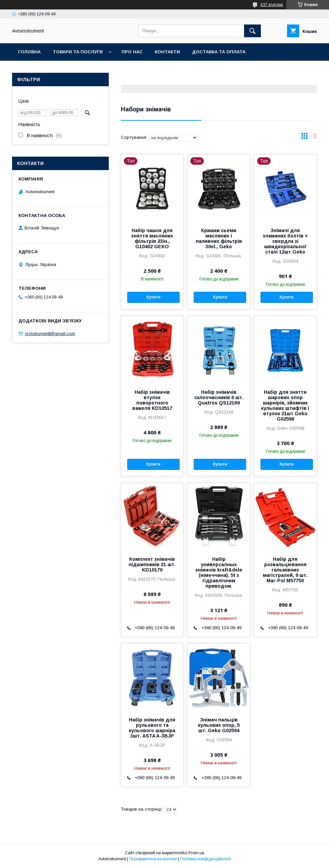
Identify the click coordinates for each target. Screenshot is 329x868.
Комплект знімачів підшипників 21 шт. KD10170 (152, 564)
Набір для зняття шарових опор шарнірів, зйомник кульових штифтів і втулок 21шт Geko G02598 (285, 405)
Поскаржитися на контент (153, 859)
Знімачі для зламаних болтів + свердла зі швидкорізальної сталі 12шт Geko (285, 241)
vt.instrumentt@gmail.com (50, 334)
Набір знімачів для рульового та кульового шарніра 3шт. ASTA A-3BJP (152, 728)
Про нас (132, 52)
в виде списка (314, 138)
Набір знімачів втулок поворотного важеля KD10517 (152, 400)
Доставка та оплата (219, 52)
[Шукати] (252, 31)
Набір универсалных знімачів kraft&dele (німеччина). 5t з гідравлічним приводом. (219, 573)
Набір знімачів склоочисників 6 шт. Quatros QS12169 (219, 397)
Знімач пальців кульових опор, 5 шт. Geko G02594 (219, 725)
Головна (29, 52)
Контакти (167, 52)
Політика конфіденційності (205, 859)
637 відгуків (272, 5)
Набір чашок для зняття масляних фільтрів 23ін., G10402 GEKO (152, 238)
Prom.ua (196, 853)
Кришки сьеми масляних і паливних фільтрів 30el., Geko (219, 238)
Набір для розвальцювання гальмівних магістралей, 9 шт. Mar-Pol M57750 (285, 570)
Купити (153, 297)
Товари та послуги (78, 52)
